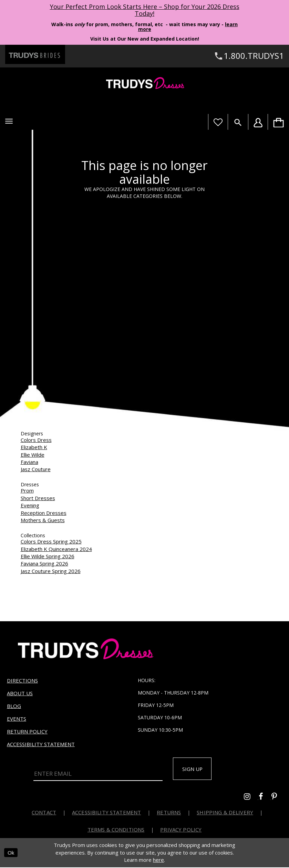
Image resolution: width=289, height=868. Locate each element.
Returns (169, 813)
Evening (30, 505)
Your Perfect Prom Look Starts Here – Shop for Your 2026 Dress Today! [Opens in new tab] (145, 10)
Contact (44, 813)
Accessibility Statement (41, 744)
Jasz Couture (36, 469)
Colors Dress (36, 440)
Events (17, 719)
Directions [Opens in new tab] (22, 680)
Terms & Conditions (116, 830)
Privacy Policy (181, 830)
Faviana (29, 462)
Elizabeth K (34, 447)
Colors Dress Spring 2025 (51, 541)
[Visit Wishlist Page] (218, 122)
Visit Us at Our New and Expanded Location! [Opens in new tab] (145, 39)
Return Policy (27, 731)
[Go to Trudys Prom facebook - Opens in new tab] (265, 798)
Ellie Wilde (33, 455)
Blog (14, 706)
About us (20, 693)
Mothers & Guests (43, 520)
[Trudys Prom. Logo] (144, 84)
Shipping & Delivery (225, 813)
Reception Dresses (44, 513)
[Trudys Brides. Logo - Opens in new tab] (35, 54)
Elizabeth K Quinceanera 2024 (56, 549)
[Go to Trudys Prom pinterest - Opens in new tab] (278, 798)
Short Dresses (38, 498)
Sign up (195, 769)
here (158, 861)
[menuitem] (278, 122)
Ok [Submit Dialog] (11, 854)
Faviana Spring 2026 (44, 563)
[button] (9, 121)
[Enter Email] (98, 773)
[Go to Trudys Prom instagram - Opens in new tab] (251, 798)
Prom (27, 490)
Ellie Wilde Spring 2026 (48, 556)
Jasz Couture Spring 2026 (51, 571)
